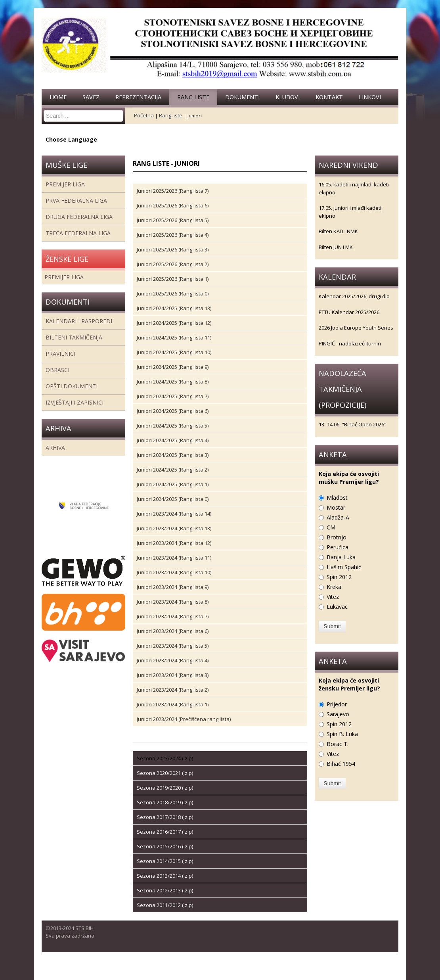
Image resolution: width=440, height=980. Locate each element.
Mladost (337, 498)
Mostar (336, 507)
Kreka (334, 587)
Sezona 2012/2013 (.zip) (165, 890)
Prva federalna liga (76, 200)
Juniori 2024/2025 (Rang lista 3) (173, 455)
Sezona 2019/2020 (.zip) (165, 788)
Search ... (44, 110)
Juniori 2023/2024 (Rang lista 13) (174, 528)
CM (331, 527)
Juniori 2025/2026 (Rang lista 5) (173, 220)
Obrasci (57, 370)
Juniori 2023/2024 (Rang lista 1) (173, 704)
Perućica (338, 547)
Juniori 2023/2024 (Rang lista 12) (174, 543)
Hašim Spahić (344, 567)
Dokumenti (242, 97)
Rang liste (193, 97)
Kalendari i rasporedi (79, 321)
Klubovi (288, 97)
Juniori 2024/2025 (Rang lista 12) (174, 323)
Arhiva (55, 448)
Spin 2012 (339, 577)
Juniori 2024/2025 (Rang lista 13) (174, 308)
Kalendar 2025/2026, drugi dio (354, 296)
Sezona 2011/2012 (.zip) (165, 905)
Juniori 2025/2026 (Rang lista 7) (173, 191)
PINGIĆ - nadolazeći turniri (350, 343)
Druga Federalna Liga (79, 217)
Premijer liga (65, 184)
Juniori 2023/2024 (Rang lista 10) (174, 572)
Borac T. (338, 744)
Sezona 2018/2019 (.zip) (165, 802)
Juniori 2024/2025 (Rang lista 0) (173, 499)
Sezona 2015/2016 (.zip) (165, 846)
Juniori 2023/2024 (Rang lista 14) (174, 514)
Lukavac (337, 607)
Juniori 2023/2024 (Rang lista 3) (173, 675)
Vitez (333, 597)
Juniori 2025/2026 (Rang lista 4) (173, 235)
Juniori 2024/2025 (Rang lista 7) (173, 396)
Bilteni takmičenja (74, 337)
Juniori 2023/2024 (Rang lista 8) (173, 602)
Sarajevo (338, 714)
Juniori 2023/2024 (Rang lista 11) (174, 558)
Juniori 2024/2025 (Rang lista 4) (173, 440)
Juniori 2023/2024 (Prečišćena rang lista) (184, 719)
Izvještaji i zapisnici (75, 402)
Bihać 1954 (341, 764)
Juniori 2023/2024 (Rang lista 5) (173, 646)
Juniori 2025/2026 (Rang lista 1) (173, 279)
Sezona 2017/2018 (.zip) (165, 817)
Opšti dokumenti (72, 386)
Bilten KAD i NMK (338, 231)
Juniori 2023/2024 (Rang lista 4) (173, 660)
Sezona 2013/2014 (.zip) (165, 876)
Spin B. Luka (342, 734)
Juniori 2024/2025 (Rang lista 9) (173, 367)
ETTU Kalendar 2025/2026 (349, 312)
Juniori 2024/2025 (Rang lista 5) (173, 426)
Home (58, 97)
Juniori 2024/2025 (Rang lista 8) (173, 382)
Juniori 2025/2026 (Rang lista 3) (173, 249)
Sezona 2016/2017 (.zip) (165, 832)
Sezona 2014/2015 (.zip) (165, 861)
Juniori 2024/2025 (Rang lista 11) (174, 338)
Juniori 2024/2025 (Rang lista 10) (174, 352)
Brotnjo (337, 537)
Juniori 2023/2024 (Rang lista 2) (173, 690)
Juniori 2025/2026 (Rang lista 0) (173, 293)
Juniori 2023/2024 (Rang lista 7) (173, 616)
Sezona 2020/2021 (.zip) (165, 773)
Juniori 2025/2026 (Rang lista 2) (173, 264)
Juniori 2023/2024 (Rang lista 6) (173, 631)
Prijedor (337, 704)
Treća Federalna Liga (78, 233)
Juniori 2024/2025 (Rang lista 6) (173, 411)
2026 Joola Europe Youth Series (356, 328)
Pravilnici (60, 354)
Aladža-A (338, 517)
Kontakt (329, 97)
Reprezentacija (138, 97)
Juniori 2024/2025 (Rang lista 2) (173, 470)
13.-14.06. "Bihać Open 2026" (353, 424)
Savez (91, 97)
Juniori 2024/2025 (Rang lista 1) (173, 484)
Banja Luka (341, 557)
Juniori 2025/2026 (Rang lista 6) (173, 205)
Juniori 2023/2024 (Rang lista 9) (173, 587)
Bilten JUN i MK (336, 247)
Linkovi (370, 97)
